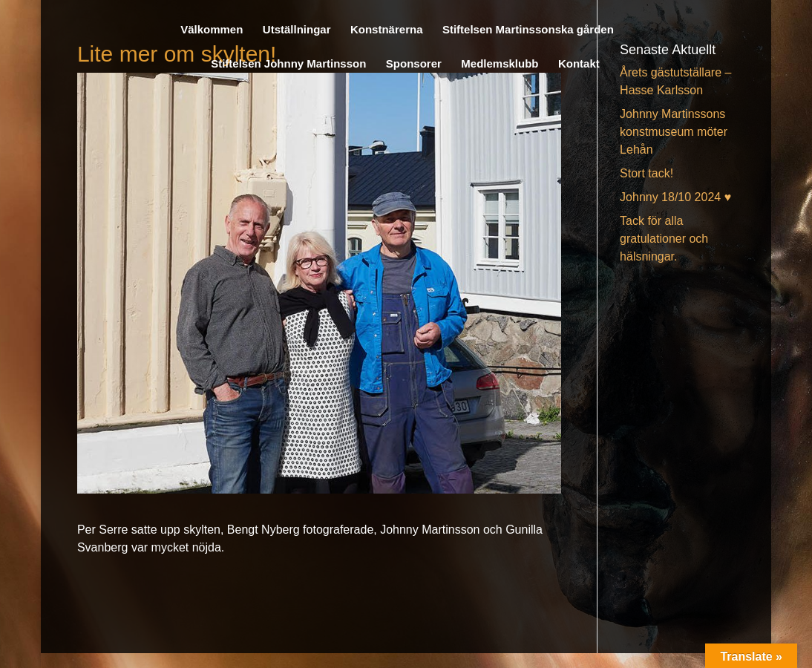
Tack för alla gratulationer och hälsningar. (664, 239)
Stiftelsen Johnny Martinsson (288, 64)
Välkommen (212, 30)
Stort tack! (646, 173)
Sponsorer (414, 64)
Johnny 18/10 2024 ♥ (675, 197)
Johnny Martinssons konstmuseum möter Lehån (674, 132)
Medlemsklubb (500, 64)
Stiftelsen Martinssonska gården (528, 30)
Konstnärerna (387, 30)
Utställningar (297, 30)
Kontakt (579, 64)
